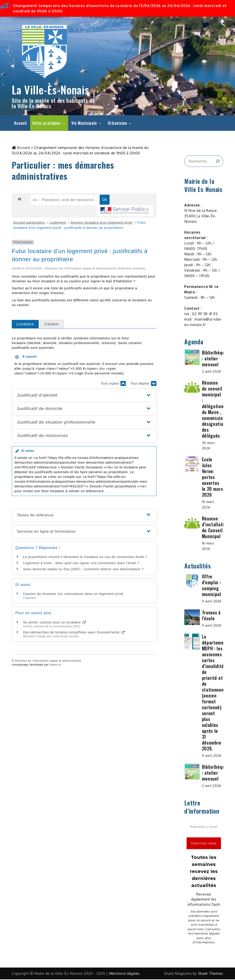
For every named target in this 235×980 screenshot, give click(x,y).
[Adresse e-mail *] (204, 828)
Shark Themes (211, 974)
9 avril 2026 (212, 602)
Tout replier (113, 384)
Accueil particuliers (29, 223)
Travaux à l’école (211, 616)
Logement (58, 223)
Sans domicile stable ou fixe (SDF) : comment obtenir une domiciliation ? (83, 570)
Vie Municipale (87, 123)
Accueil (20, 123)
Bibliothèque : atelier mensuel (215, 359)
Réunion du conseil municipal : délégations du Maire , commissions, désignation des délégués (215, 410)
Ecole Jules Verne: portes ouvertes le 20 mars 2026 (213, 478)
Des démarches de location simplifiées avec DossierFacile (74, 633)
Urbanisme (120, 123)
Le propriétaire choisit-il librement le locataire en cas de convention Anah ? (85, 558)
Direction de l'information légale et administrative (48, 662)
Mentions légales (124, 974)
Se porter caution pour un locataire (55, 623)
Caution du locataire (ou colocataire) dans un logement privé (73, 595)
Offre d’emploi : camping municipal (212, 586)
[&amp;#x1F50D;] (218, 162)
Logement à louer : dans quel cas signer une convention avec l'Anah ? (81, 564)
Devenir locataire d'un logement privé (102, 223)
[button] (84, 396)
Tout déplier (143, 384)
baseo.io (55, 665)
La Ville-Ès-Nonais (50, 90)
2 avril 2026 (212, 372)
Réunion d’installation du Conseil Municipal (215, 528)
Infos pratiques (49, 123)
